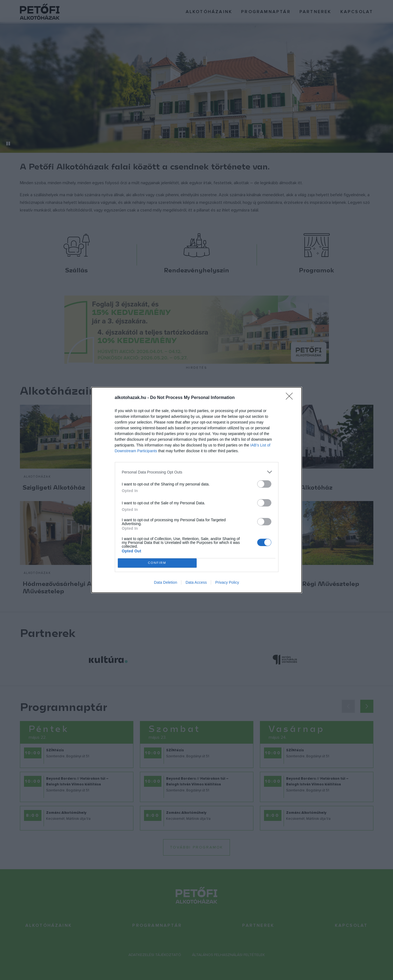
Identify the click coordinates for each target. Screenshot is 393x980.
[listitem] (197, 472)
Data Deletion (166, 582)
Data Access (196, 582)
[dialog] (197, 490)
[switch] (264, 484)
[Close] (291, 398)
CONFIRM (157, 563)
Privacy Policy (227, 582)
